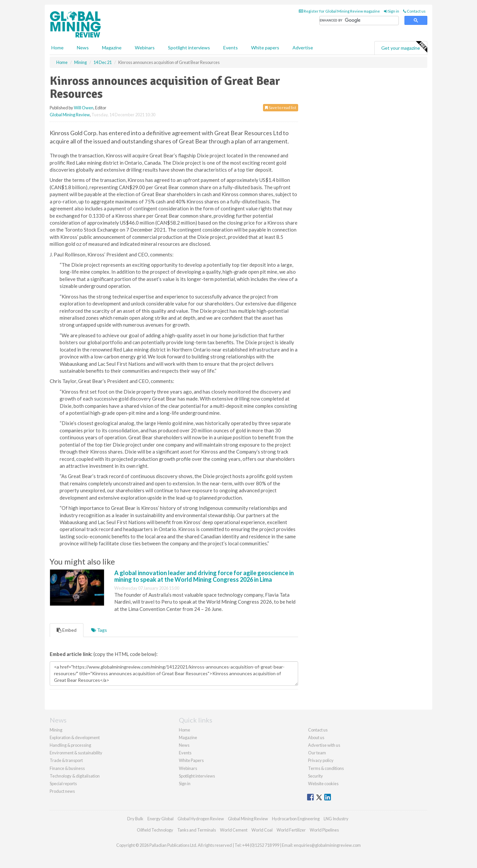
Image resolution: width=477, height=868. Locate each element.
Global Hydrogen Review (201, 819)
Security (316, 776)
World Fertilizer (291, 830)
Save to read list (281, 108)
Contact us (414, 11)
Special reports (63, 784)
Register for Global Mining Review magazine (339, 11)
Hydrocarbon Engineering (296, 819)
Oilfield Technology (155, 830)
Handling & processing (70, 745)
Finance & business (67, 768)
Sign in (392, 11)
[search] (359, 21)
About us (316, 737)
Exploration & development (75, 737)
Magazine (112, 48)
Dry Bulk (135, 819)
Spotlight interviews (189, 48)
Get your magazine (404, 47)
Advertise (303, 48)
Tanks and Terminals (197, 830)
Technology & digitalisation (75, 776)
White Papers (191, 760)
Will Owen (84, 108)
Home (57, 48)
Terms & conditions (326, 768)
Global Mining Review (70, 115)
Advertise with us (324, 745)
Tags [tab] (99, 630)
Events (231, 48)
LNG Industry (336, 819)
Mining (56, 730)
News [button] (83, 48)
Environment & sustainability (76, 753)
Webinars (145, 48)
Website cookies (323, 784)
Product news (62, 791)
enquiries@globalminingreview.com (327, 845)
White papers (265, 48)
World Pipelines (324, 830)
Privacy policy (321, 760)
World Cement (234, 830)
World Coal (262, 830)
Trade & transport (66, 760)
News (184, 745)
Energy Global (160, 819)
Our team (317, 753)
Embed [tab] (67, 630)
